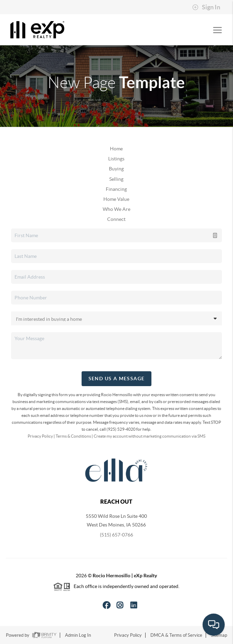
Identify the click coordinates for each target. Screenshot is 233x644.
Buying (116, 169)
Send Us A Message (117, 379)
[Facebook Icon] (107, 605)
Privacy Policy (40, 436)
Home (116, 149)
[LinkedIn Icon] (134, 605)
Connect (116, 219)
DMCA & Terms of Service (176, 635)
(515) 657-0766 (116, 535)
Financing (116, 189)
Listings (116, 159)
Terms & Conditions (73, 436)
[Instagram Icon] (120, 605)
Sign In (206, 7)
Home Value (116, 199)
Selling (116, 179)
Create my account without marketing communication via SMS (150, 436)
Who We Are (116, 209)
